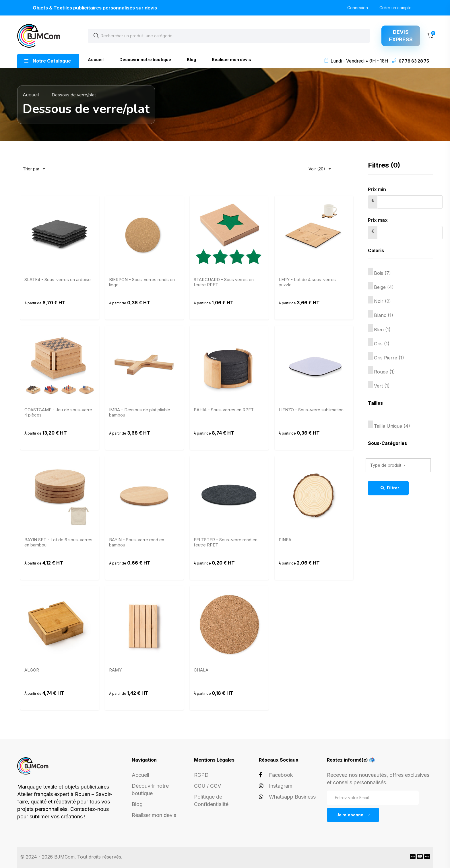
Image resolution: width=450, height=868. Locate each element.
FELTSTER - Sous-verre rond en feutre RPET (226, 543)
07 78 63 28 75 (414, 61)
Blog (191, 60)
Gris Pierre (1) (389, 358)
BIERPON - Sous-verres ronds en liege (142, 283)
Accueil (96, 60)
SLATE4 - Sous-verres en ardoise (58, 280)
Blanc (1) (384, 316)
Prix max (378, 220)
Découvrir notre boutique (145, 60)
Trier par (34, 167)
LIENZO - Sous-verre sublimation (311, 410)
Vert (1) (382, 386)
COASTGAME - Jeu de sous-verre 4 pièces (58, 412)
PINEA (285, 540)
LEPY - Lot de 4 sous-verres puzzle (307, 283)
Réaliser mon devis (231, 60)
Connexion (358, 8)
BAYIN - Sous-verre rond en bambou (137, 543)
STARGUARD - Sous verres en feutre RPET (224, 283)
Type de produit (386, 465)
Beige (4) (384, 287)
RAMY (115, 670)
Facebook (276, 775)
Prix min (377, 190)
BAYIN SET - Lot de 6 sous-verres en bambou (58, 543)
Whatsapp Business (287, 797)
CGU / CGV (207, 786)
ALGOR (32, 670)
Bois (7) (382, 273)
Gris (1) (382, 344)
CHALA (201, 670)
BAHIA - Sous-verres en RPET (224, 410)
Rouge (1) (384, 372)
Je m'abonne (353, 815)
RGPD (201, 775)
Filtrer (390, 488)
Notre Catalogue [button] (48, 61)
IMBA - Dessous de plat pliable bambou (140, 412)
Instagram (276, 786)
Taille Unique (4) (392, 426)
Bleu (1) (382, 330)
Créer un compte (395, 8)
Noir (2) (382, 301)
